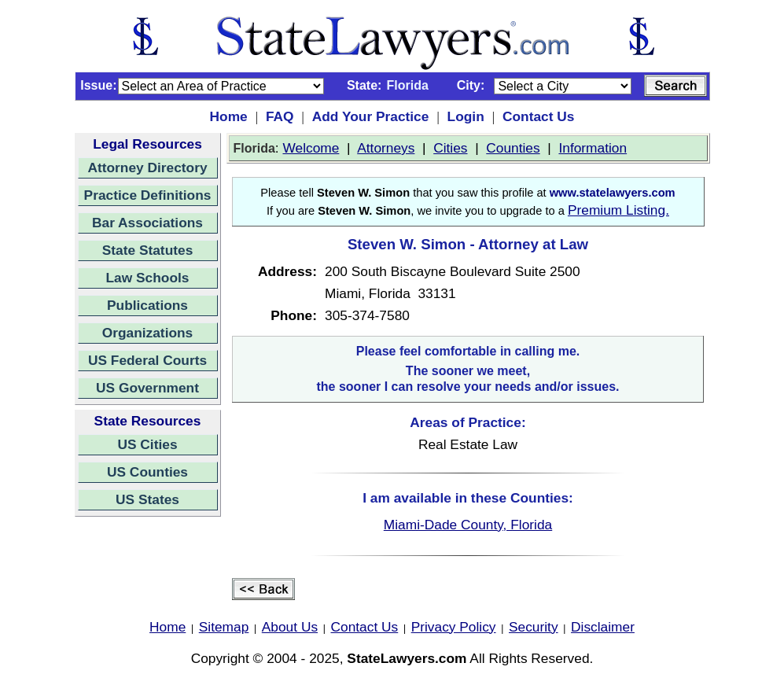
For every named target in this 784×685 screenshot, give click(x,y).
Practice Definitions (148, 195)
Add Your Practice (371, 116)
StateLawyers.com (407, 658)
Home (229, 116)
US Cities (147, 444)
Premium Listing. (618, 210)
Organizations (148, 333)
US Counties (147, 472)
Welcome (311, 148)
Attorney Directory (147, 168)
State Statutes (148, 250)
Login (466, 116)
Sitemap (224, 627)
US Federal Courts (147, 360)
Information (593, 148)
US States (147, 499)
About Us (290, 627)
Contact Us (538, 116)
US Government (147, 388)
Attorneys (386, 148)
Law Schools (148, 278)
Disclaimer (603, 627)
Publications (147, 305)
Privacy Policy (454, 627)
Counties (513, 148)
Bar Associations (147, 223)
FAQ (280, 116)
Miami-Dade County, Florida (468, 525)
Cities (450, 148)
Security (534, 627)
